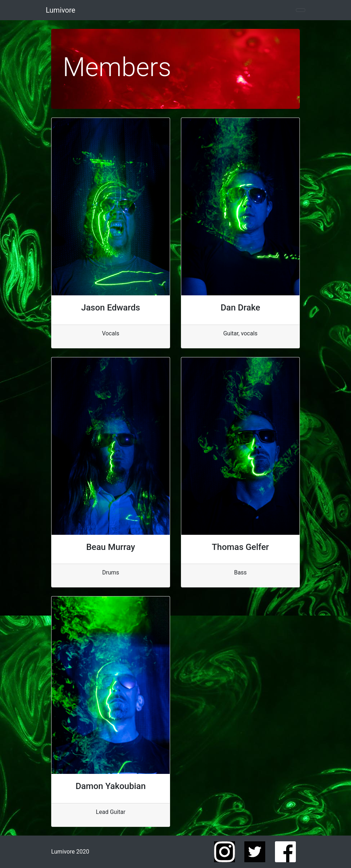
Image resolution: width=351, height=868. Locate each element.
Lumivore (61, 10)
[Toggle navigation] (301, 10)
